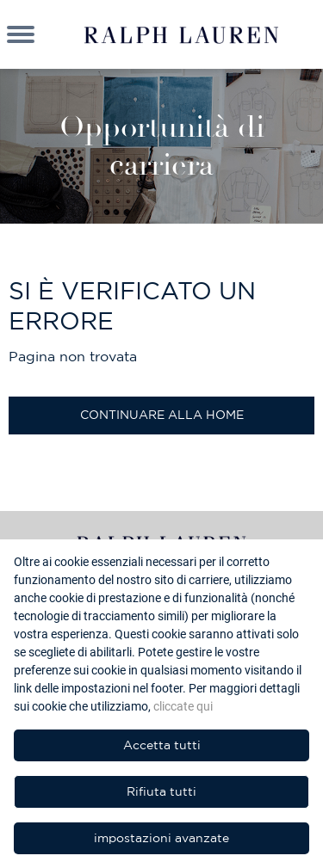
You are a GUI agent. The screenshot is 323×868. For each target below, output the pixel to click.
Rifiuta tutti (161, 791)
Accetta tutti (162, 745)
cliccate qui (183, 706)
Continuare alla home (162, 415)
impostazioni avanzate (161, 838)
